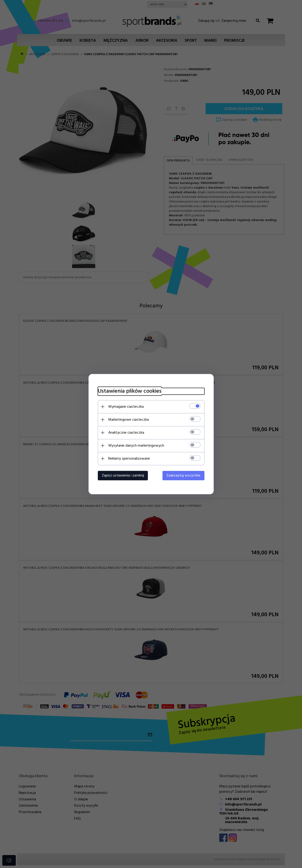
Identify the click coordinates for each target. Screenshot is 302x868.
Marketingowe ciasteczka (129, 420)
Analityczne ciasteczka (126, 432)
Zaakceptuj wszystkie (183, 475)
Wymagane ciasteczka (126, 407)
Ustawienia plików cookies (130, 391)
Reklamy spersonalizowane (129, 458)
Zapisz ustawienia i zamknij (123, 475)
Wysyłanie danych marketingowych (136, 445)
